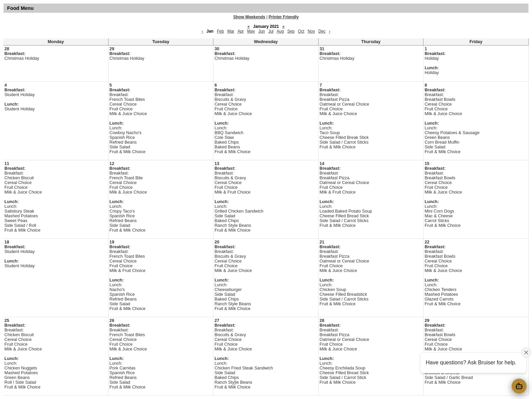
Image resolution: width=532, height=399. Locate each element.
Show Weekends (249, 17)
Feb (220, 31)
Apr (241, 31)
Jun (261, 31)
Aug (280, 31)
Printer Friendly (284, 17)
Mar (231, 31)
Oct (301, 31)
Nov (311, 31)
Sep (291, 31)
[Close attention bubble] (526, 352)
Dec (322, 31)
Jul (271, 31)
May (251, 31)
